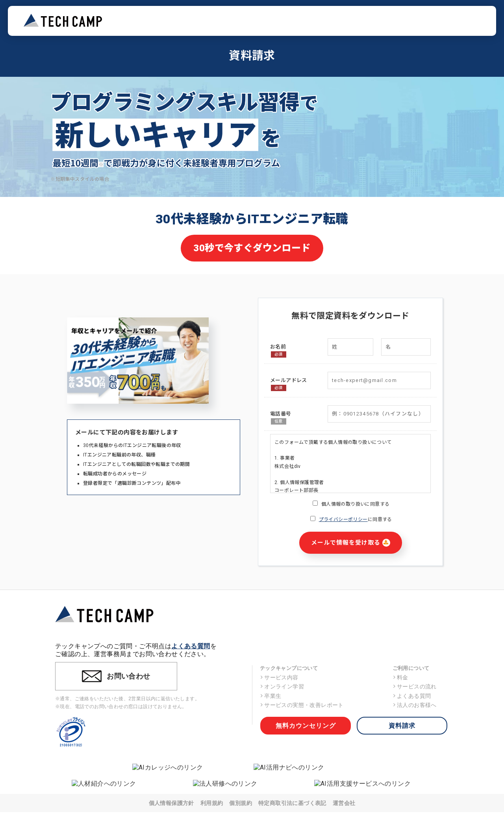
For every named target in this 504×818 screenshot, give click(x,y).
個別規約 (241, 803)
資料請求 (402, 726)
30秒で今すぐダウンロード (252, 248)
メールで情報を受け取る (351, 543)
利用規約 (212, 803)
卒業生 (271, 696)
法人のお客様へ (415, 705)
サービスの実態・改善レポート (302, 705)
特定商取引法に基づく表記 (292, 803)
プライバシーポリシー (343, 519)
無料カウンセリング (306, 726)
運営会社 (344, 803)
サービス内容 (279, 677)
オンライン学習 (282, 686)
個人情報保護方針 (171, 803)
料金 (400, 677)
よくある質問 (191, 646)
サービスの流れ (415, 686)
